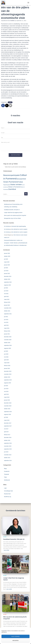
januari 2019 (7, 400)
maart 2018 (7, 420)
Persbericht (7, 471)
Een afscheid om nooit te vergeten (19, 229)
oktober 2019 (7, 377)
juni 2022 (6, 291)
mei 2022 (6, 294)
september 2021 (8, 314)
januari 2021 (7, 334)
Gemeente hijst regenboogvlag (19, 226)
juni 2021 (6, 320)
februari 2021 (7, 331)
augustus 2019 (7, 383)
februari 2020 (7, 366)
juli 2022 (6, 288)
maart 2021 (7, 328)
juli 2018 (6, 417)
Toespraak (6, 474)
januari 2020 (7, 368)
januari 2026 (7, 253)
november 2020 (8, 340)
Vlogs (5, 477)
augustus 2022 (7, 285)
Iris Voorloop (7, 226)
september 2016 (8, 443)
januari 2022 (7, 305)
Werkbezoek (7, 480)
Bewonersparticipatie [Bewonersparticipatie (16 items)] (11, 175)
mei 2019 (6, 391)
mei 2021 (6, 322)
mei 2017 (6, 429)
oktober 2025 (7, 256)
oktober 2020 (7, 343)
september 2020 (8, 345)
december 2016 (8, 437)
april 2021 (6, 325)
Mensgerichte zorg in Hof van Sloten (12, 218)
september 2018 (8, 412)
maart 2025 (7, 262)
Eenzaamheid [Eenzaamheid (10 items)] (21, 179)
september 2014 (8, 460)
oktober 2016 (7, 440)
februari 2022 (7, 302)
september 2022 (8, 282)
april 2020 (6, 360)
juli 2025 (6, 259)
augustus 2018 (7, 414)
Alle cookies (15, 636)
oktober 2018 (7, 409)
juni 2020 (6, 354)
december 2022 (8, 276)
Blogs (10, 102)
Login (5, 488)
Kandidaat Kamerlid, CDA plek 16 (12, 210)
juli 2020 (6, 351)
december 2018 (8, 403)
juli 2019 (6, 386)
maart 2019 (7, 397)
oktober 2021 (7, 311)
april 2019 (6, 394)
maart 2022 (7, 299)
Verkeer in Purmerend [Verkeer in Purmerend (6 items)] (14, 187)
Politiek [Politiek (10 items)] (21, 182)
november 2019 (8, 374)
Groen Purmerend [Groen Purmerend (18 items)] (11, 182)
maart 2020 (7, 363)
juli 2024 (6, 268)
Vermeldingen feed (8, 491)
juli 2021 (6, 317)
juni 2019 (6, 389)
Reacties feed (7, 494)
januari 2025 (7, 265)
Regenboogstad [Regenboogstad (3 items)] (7, 185)
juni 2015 (6, 452)
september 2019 (8, 380)
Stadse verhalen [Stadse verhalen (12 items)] (16, 185)
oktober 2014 (7, 458)
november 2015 (8, 446)
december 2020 (8, 337)
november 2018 (8, 406)
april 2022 (6, 297)
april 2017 (6, 432)
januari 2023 (7, 273)
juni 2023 (6, 271)
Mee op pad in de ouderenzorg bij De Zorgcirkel (15, 215)
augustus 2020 (7, 348)
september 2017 (8, 426)
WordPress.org (8, 497)
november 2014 (8, 455)
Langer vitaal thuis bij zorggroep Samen (13, 213)
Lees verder (6, 550)
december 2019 (8, 371)
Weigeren (15, 640)
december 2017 (8, 423)
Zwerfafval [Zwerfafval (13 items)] (12, 189)
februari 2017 (7, 435)
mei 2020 (6, 357)
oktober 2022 (7, 279)
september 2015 (8, 449)
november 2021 (8, 308)
